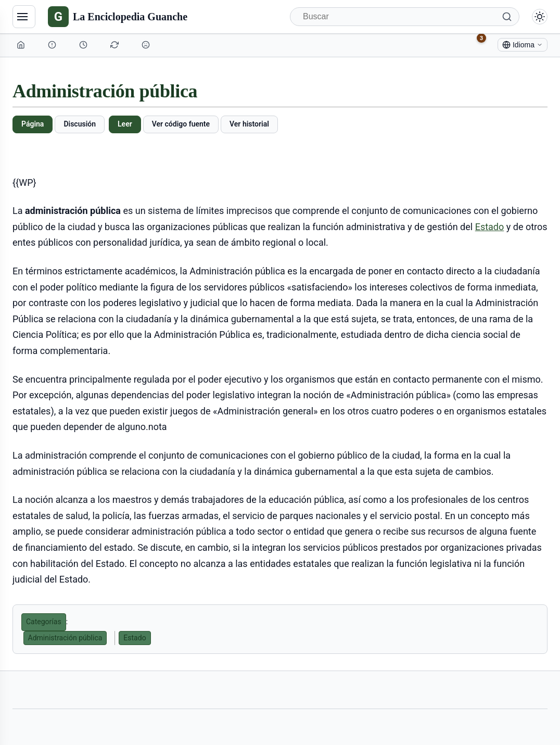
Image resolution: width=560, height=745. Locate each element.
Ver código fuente (181, 124)
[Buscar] (405, 17)
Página (33, 124)
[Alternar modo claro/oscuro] (540, 17)
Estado (490, 227)
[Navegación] (24, 17)
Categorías (44, 622)
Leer (125, 124)
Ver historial (249, 124)
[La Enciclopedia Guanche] (118, 17)
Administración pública (65, 638)
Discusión (80, 124)
